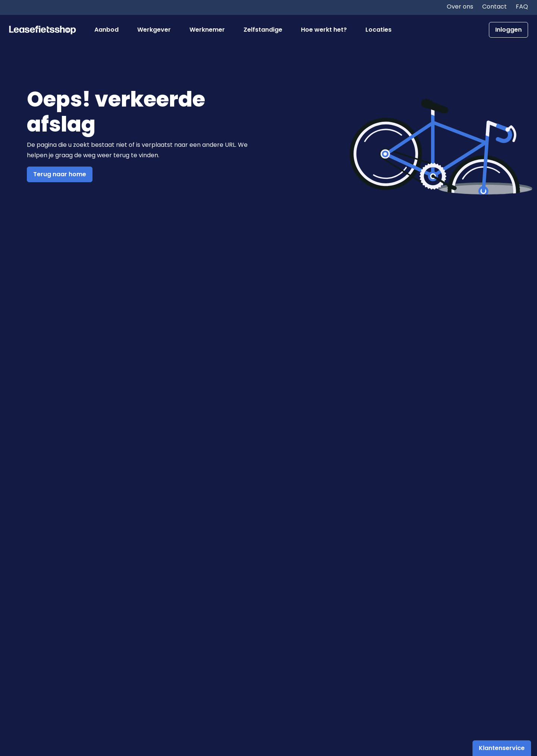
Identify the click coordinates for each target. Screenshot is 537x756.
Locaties (379, 30)
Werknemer (207, 30)
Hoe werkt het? (324, 30)
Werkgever (154, 30)
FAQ (522, 7)
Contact (494, 7)
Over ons (460, 7)
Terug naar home (60, 174)
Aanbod (106, 30)
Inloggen (508, 30)
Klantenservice (502, 748)
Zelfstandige (263, 30)
